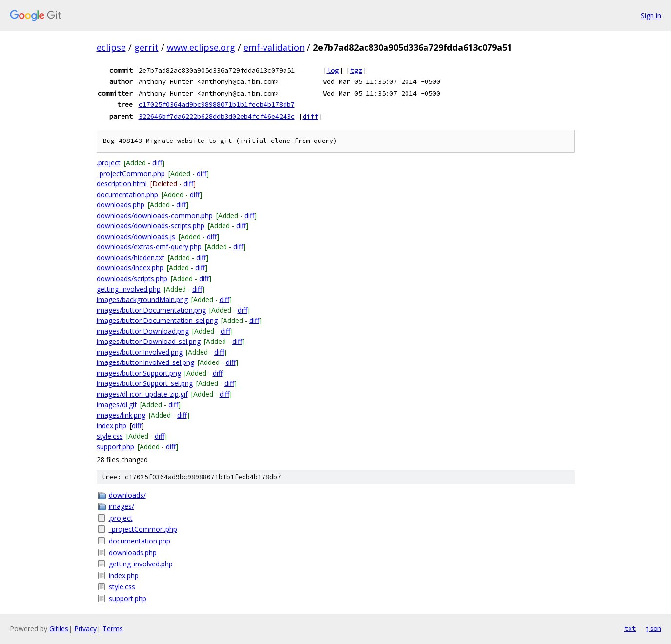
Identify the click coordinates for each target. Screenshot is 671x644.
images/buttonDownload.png (143, 331)
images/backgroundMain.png (142, 299)
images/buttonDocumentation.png (151, 310)
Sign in (651, 15)
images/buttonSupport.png (139, 373)
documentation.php (127, 194)
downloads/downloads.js (136, 236)
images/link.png (121, 415)
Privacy (85, 629)
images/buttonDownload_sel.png (149, 341)
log (333, 70)
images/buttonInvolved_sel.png (145, 362)
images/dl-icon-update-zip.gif (142, 394)
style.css (110, 436)
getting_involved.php (129, 289)
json (653, 628)
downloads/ (127, 495)
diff (310, 116)
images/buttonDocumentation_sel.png (157, 320)
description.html (122, 184)
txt (630, 628)
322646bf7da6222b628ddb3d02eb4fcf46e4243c (217, 116)
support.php (115, 447)
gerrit (146, 47)
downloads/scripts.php (132, 278)
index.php (112, 426)
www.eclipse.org (201, 47)
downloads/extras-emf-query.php (149, 247)
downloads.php (121, 205)
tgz (356, 70)
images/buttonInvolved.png (140, 352)
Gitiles (59, 629)
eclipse (111, 47)
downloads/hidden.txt (131, 257)
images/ (122, 506)
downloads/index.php (130, 268)
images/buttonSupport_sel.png (145, 383)
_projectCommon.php (131, 173)
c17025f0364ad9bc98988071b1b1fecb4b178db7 (217, 104)
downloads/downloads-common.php (155, 215)
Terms (113, 629)
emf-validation (274, 47)
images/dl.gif (117, 405)
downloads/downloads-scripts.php (151, 226)
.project (109, 163)
